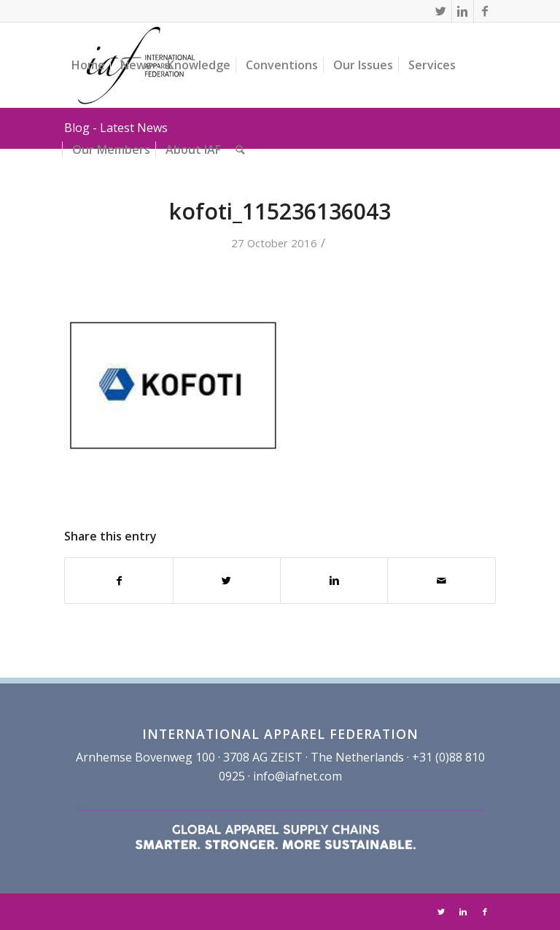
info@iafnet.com (297, 776)
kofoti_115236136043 (280, 211)
